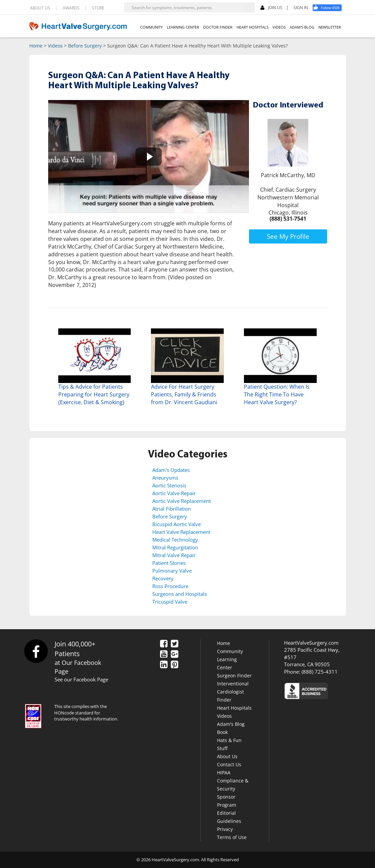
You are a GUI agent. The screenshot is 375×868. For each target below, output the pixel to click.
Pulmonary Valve (172, 571)
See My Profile (288, 236)
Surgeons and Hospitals (180, 594)
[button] (149, 156)
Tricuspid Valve (170, 602)
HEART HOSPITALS (253, 27)
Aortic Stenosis (169, 485)
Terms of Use (232, 837)
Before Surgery (85, 46)
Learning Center (227, 663)
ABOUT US (40, 8)
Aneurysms (165, 478)
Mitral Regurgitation (175, 547)
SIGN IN (301, 8)
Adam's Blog (231, 724)
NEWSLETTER (330, 27)
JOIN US (271, 8)
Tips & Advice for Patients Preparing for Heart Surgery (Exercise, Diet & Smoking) (94, 394)
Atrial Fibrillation (171, 509)
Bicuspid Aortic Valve (177, 524)
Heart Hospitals (234, 708)
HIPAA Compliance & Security (233, 781)
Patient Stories (169, 563)
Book (222, 732)
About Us (227, 756)
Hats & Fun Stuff (229, 744)
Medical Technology (175, 540)
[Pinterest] (175, 665)
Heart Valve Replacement (181, 532)
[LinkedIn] (164, 665)
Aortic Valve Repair (174, 493)
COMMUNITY (151, 27)
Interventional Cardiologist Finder (233, 692)
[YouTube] (164, 654)
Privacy (225, 829)
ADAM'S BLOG (302, 27)
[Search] (250, 7)
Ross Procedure (170, 586)
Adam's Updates (171, 470)
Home (36, 46)
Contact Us (229, 764)
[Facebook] (330, 8)
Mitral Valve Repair (174, 555)
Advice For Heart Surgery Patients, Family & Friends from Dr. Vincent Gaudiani (184, 394)
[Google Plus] (175, 654)
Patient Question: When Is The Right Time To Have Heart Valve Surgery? (277, 394)
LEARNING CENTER (183, 27)
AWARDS (71, 8)
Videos (55, 46)
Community (230, 651)
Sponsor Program (227, 801)
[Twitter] (175, 644)
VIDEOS (279, 27)
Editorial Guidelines (229, 817)
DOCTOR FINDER (218, 27)
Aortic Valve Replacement (182, 501)
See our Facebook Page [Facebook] (81, 679)
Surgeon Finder (234, 676)
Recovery (163, 578)
